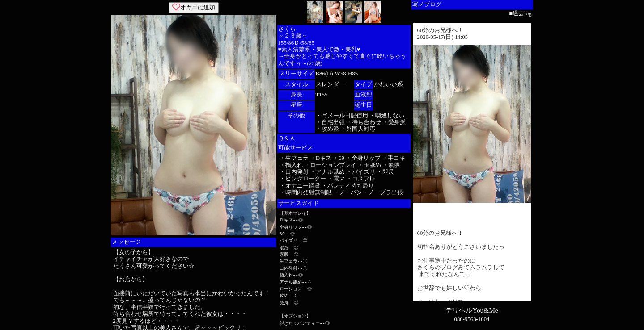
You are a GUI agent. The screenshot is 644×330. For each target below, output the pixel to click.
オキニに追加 (194, 7)
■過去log (520, 13)
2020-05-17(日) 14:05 (443, 37)
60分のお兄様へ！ (441, 30)
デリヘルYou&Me (472, 310)
